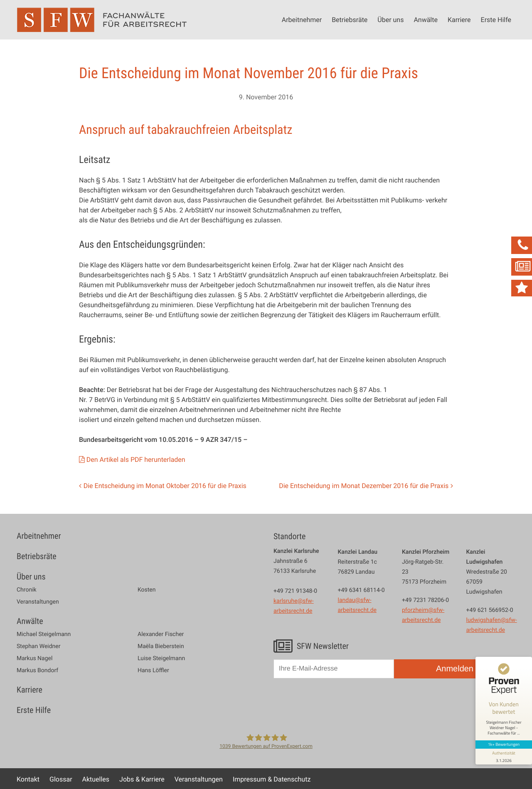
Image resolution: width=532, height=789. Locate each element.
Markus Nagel (34, 658)
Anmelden (455, 669)
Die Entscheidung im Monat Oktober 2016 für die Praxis (165, 486)
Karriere (459, 20)
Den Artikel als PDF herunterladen (136, 459)
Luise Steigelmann (161, 658)
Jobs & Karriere (142, 779)
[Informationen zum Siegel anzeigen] (504, 757)
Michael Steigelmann (44, 634)
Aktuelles (96, 779)
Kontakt (28, 779)
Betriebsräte (350, 20)
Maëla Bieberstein (161, 646)
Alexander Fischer (161, 634)
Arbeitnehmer (302, 20)
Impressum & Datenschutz (272, 779)
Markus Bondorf (37, 671)
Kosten (147, 590)
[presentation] (337, 705)
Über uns (390, 20)
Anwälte (426, 20)
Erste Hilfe (496, 20)
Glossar (61, 779)
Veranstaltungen (38, 602)
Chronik (27, 590)
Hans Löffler (153, 671)
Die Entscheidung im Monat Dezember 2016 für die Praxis (364, 486)
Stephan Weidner (38, 646)
